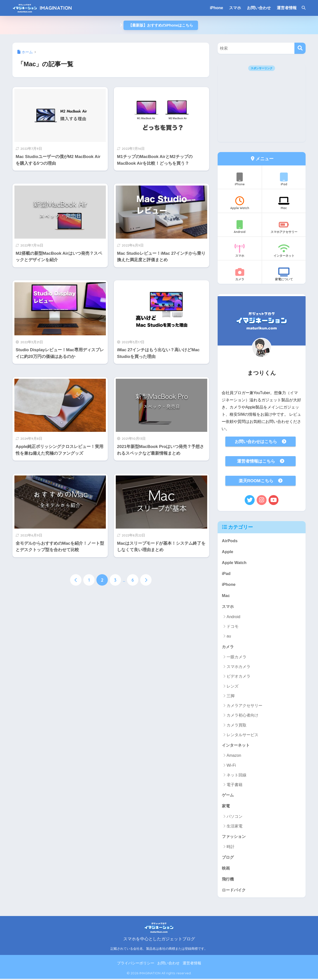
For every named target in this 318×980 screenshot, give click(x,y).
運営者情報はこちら (256, 461)
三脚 (231, 697)
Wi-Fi (231, 766)
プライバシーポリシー (136, 964)
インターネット (284, 251)
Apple (228, 552)
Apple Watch (240, 203)
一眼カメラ (237, 658)
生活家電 (235, 827)
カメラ (240, 275)
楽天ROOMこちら (256, 481)
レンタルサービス (242, 736)
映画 (226, 869)
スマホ (240, 251)
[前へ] (76, 587)
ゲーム (228, 796)
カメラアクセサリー (244, 706)
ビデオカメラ (238, 677)
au (229, 637)
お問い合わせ (168, 964)
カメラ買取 (237, 726)
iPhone (240, 179)
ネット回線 (237, 776)
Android (240, 227)
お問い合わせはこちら (256, 442)
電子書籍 (235, 785)
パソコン (235, 817)
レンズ (233, 687)
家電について (284, 275)
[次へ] (146, 587)
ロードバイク (235, 891)
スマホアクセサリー (284, 227)
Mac (284, 203)
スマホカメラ (238, 667)
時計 (231, 848)
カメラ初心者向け (242, 716)
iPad (284, 179)
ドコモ (233, 627)
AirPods (230, 541)
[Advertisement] (262, 107)
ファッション (235, 837)
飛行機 (228, 880)
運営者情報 (192, 964)
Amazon (234, 756)
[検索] (301, 8)
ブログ (228, 858)
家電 (226, 807)
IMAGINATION (56, 8)
